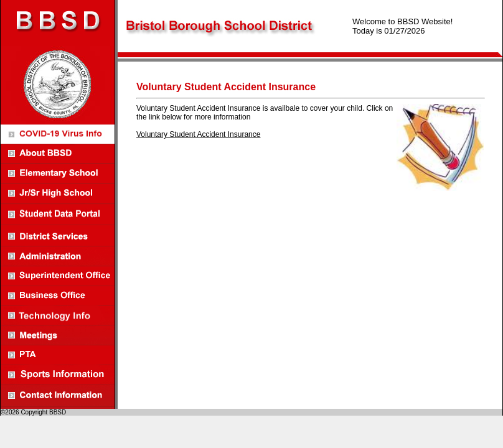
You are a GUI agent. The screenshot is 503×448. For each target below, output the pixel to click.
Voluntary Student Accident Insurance (198, 134)
